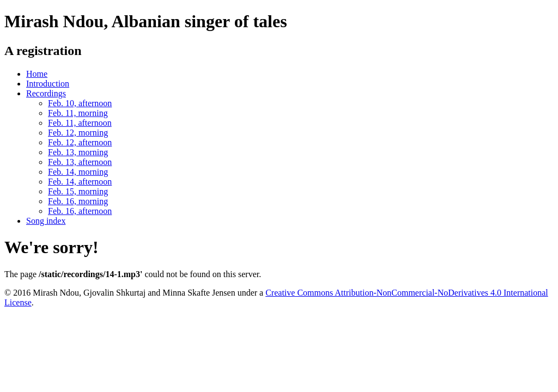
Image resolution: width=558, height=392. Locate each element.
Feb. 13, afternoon (80, 162)
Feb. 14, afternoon (80, 182)
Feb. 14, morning (78, 172)
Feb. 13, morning (78, 152)
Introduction (48, 84)
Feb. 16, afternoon (80, 211)
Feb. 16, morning (78, 201)
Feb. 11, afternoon (80, 123)
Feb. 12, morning (78, 133)
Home (37, 74)
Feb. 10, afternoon (80, 103)
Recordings (46, 93)
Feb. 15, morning (78, 191)
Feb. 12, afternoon (80, 142)
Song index (46, 221)
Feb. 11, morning (78, 113)
